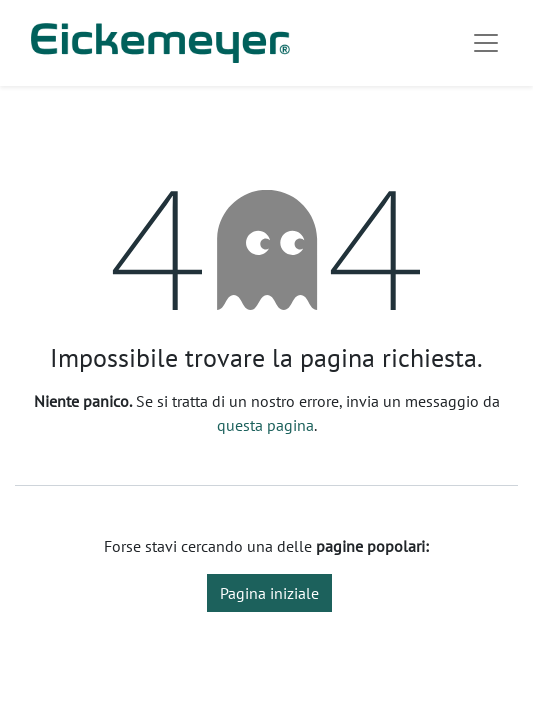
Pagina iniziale (269, 593)
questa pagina (265, 425)
